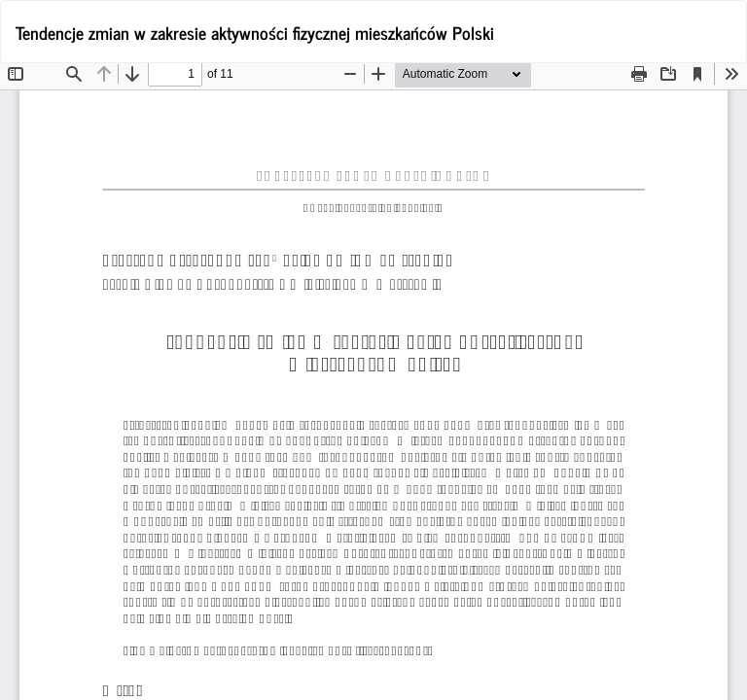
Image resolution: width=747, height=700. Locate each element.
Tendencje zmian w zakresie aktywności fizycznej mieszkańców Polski (255, 32)
